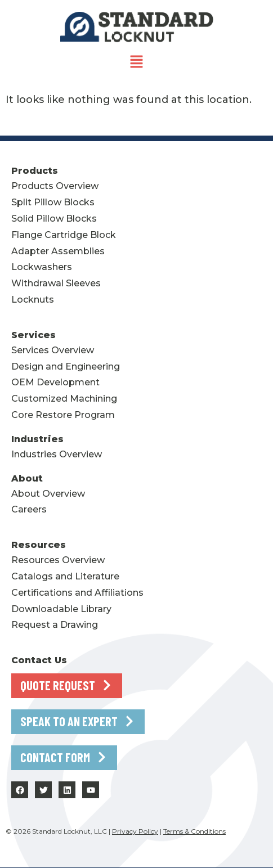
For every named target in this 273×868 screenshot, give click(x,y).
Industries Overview (57, 454)
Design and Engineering (66, 366)
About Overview (48, 494)
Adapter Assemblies (58, 251)
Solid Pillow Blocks (54, 219)
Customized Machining (64, 399)
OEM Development (55, 382)
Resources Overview (58, 560)
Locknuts (33, 300)
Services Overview (53, 350)
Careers (29, 509)
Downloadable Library (61, 609)
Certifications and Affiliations (77, 593)
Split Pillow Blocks (53, 202)
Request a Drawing (55, 625)
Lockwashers (42, 267)
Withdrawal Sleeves (56, 283)
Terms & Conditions (194, 831)
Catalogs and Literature (65, 576)
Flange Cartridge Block (64, 235)
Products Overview (55, 186)
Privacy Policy (135, 831)
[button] (136, 63)
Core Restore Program (63, 415)
